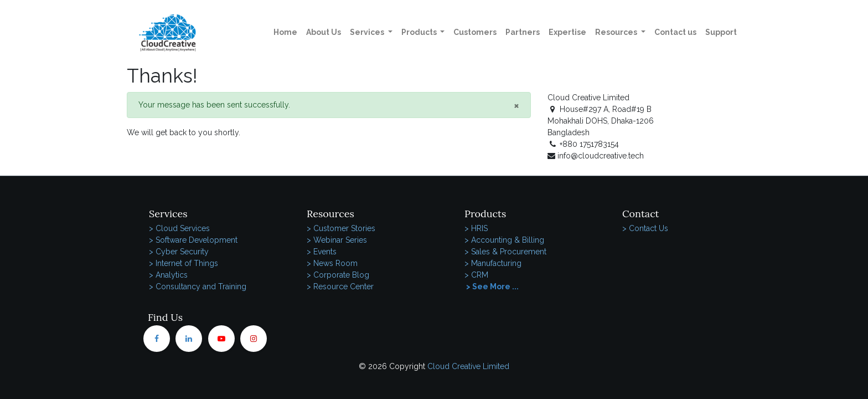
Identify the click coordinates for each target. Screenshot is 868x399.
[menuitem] (285, 32)
